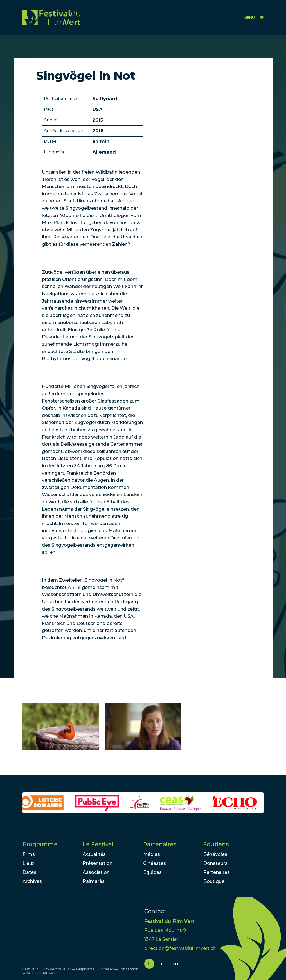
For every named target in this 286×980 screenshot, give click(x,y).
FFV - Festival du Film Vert (51, 18)
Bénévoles (215, 854)
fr (149, 964)
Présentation (98, 863)
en (175, 964)
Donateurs (215, 863)
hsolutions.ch (44, 973)
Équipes (152, 872)
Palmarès (94, 881)
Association (96, 872)
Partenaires (160, 844)
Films (29, 854)
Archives (32, 881)
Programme (40, 844)
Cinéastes (155, 863)
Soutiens (216, 844)
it (162, 964)
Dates (29, 872)
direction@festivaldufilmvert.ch (180, 948)
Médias (152, 854)
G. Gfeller (105, 969)
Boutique (214, 881)
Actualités (94, 854)
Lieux (29, 863)
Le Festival (98, 844)
